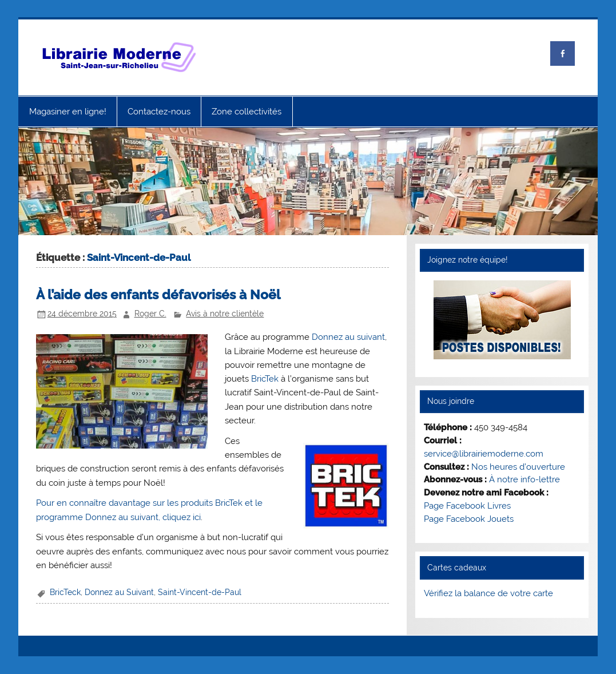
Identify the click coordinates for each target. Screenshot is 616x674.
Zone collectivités (247, 112)
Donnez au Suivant (119, 592)
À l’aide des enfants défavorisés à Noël (158, 295)
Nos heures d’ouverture (518, 467)
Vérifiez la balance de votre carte (488, 593)
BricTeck (65, 592)
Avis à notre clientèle (225, 314)
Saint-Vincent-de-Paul (200, 592)
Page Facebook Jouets (469, 519)
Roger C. (150, 314)
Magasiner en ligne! (68, 112)
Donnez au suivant (348, 337)
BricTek (265, 379)
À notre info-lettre (524, 479)
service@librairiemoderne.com (484, 454)
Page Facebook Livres (467, 506)
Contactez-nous (159, 112)
